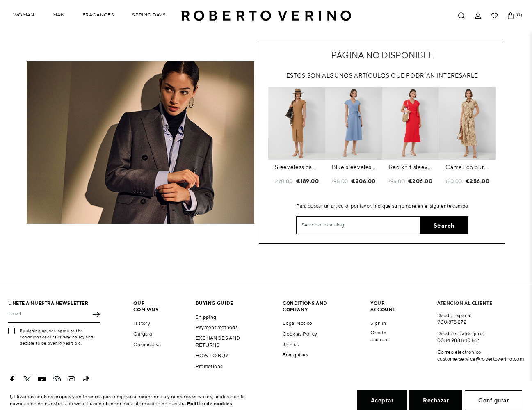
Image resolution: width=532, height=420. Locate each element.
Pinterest (57, 380)
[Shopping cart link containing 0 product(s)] (511, 16)
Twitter (27, 380)
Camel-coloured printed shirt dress (467, 167)
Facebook (12, 380)
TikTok (86, 380)
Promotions (209, 366)
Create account (380, 336)
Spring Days (149, 15)
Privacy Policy (70, 337)
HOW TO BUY (212, 355)
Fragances (98, 15)
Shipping (206, 317)
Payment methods (217, 327)
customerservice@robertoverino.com (481, 359)
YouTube (42, 380)
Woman (24, 15)
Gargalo (143, 334)
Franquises (295, 355)
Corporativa (147, 344)
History (142, 323)
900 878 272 (452, 322)
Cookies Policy (300, 334)
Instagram (71, 380)
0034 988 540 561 (458, 340)
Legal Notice (297, 323)
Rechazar (436, 400)
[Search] (358, 225)
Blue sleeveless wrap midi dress (354, 167)
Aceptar (382, 400)
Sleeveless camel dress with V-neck (297, 167)
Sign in (378, 323)
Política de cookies (210, 403)
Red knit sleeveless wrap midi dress (411, 167)
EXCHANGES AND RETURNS (218, 341)
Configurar (493, 400)
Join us (291, 344)
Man (58, 15)
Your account (383, 306)
